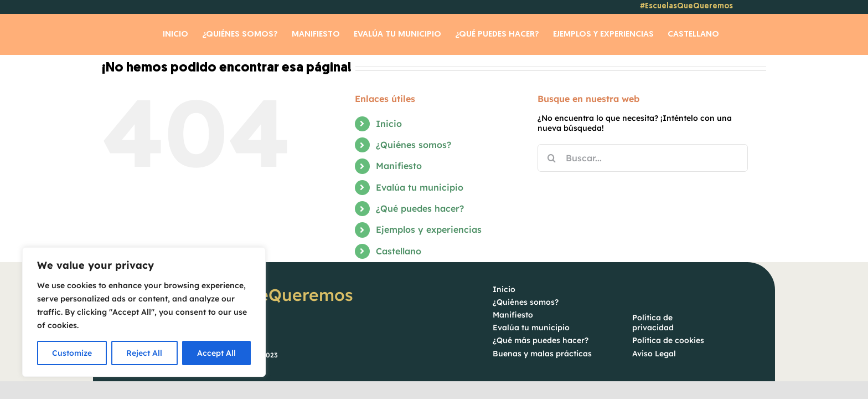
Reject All (144, 353)
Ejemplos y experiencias (429, 230)
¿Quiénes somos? (414, 145)
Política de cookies (668, 341)
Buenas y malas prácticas (542, 354)
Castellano (399, 252)
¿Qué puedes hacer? (420, 209)
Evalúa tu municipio (420, 188)
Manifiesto (399, 166)
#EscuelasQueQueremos (686, 6)
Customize (72, 353)
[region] (144, 312)
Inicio (389, 124)
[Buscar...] (643, 158)
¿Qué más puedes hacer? (541, 341)
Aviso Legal (654, 354)
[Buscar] (551, 158)
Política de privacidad (653, 323)
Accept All (216, 353)
